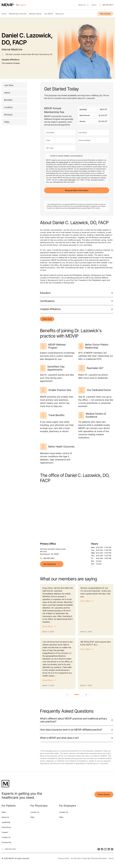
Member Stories (35, 14)
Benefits (8, 100)
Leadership (6, 822)
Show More (48, 626)
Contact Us (6, 837)
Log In (94, 5)
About (7, 93)
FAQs (7, 122)
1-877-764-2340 (70, 180)
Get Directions (52, 564)
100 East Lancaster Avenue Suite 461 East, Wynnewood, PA (29, 54)
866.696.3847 (108, 5)
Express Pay (7, 842)
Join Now (9, 85)
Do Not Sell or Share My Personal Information (89, 858)
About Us (5, 817)
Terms (111, 858)
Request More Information (77, 190)
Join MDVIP (49, 14)
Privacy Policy (51, 162)
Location (8, 107)
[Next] (86, 695)
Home (4, 14)
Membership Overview (18, 14)
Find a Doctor (105, 14)
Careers (5, 832)
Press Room (6, 827)
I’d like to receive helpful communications (66, 156)
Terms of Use (64, 162)
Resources (60, 14)
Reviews (8, 115)
